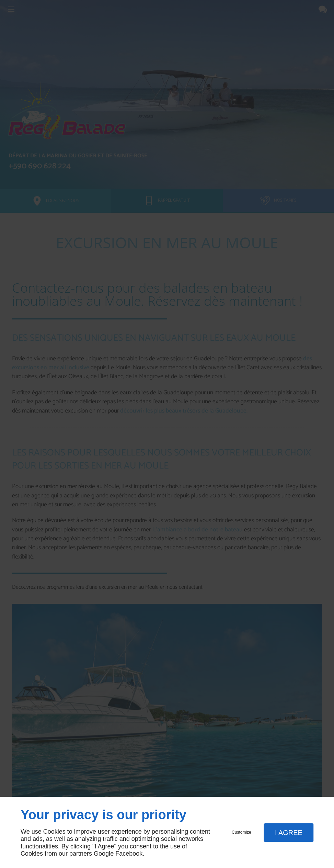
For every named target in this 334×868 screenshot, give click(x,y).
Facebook (129, 854)
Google (104, 854)
